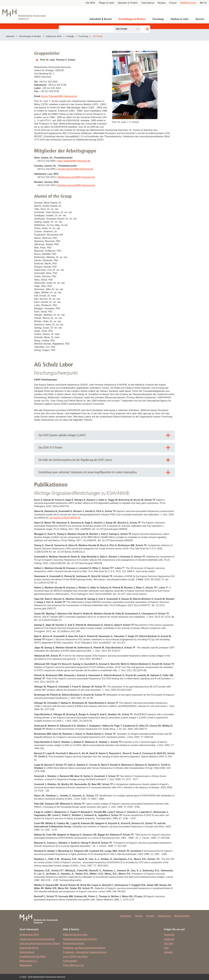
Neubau (162, 3)
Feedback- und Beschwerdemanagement (84, 948)
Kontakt (150, 916)
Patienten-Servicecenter (75, 935)
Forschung (158, 19)
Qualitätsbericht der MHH (33, 957)
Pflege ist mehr (106, 3)
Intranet (139, 916)
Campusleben (70, 961)
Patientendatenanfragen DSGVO (80, 939)
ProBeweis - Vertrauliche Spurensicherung (85, 952)
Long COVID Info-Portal (75, 957)
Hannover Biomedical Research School (40, 943)
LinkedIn (168, 952)
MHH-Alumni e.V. (28, 961)
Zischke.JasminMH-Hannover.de (75, 169)
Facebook (169, 935)
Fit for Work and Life (73, 965)
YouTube (169, 943)
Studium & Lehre (180, 19)
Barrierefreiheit (182, 916)
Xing (166, 948)
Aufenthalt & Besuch (101, 19)
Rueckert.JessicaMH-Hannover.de (76, 185)
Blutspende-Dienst (29, 948)
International (148, 3)
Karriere (200, 19)
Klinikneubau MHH (29, 935)
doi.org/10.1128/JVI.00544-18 (65, 518)
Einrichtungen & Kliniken (132, 19)
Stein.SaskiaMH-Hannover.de (74, 161)
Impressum (126, 916)
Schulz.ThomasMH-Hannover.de (59, 96)
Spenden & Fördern (128, 3)
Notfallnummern (188, 3)
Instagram (169, 939)
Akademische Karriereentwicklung (37, 939)
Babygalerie (26, 965)
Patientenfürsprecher (74, 943)
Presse (173, 3)
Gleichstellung (27, 952)
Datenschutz (164, 916)
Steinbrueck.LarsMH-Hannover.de (76, 177)
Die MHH (90, 3)
